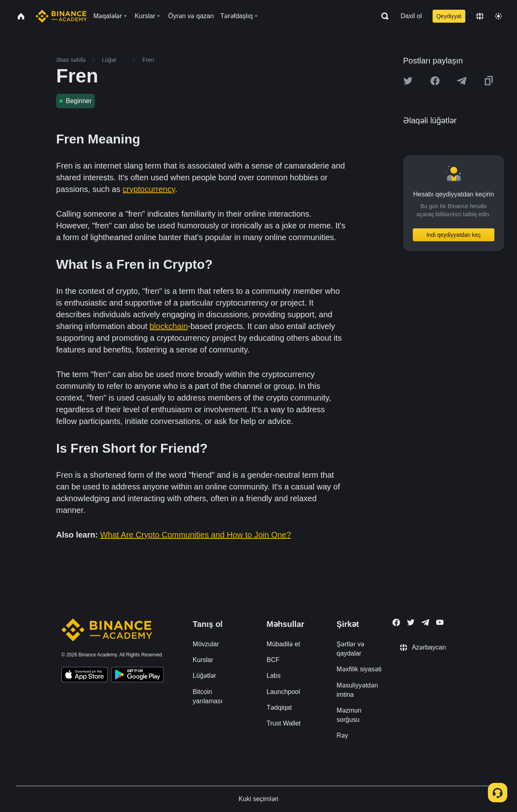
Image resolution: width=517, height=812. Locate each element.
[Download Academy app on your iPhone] (85, 676)
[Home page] (61, 16)
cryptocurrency (149, 189)
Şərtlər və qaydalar (350, 649)
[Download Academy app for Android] (137, 676)
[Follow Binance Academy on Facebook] (396, 622)
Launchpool (283, 692)
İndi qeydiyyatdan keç (454, 235)
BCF (273, 660)
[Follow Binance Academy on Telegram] (425, 622)
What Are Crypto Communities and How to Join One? (195, 535)
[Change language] (480, 16)
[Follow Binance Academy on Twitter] (411, 622)
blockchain (169, 326)
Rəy (342, 735)
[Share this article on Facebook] (435, 81)
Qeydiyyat (449, 16)
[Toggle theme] (498, 16)
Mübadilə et (283, 644)
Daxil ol (411, 16)
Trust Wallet (284, 723)
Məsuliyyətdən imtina (357, 690)
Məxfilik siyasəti (359, 669)
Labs (274, 676)
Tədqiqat (279, 708)
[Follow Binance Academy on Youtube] (440, 622)
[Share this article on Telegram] (462, 81)
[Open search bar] (382, 16)
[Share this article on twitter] (408, 81)
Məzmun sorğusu (349, 715)
